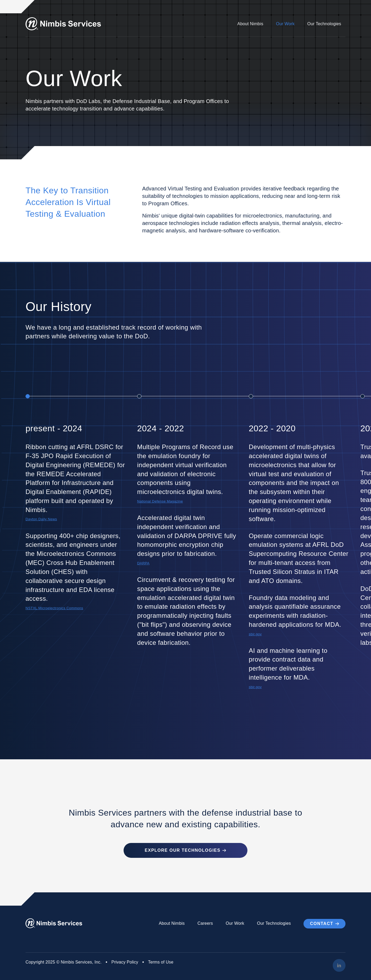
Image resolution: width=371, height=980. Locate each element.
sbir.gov (255, 634)
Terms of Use (161, 962)
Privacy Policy (125, 962)
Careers (205, 923)
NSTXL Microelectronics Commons (55, 608)
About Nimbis (250, 24)
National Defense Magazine (161, 501)
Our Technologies (324, 24)
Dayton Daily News (42, 519)
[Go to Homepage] (64, 24)
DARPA (144, 563)
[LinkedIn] (339, 965)
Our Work (285, 24)
